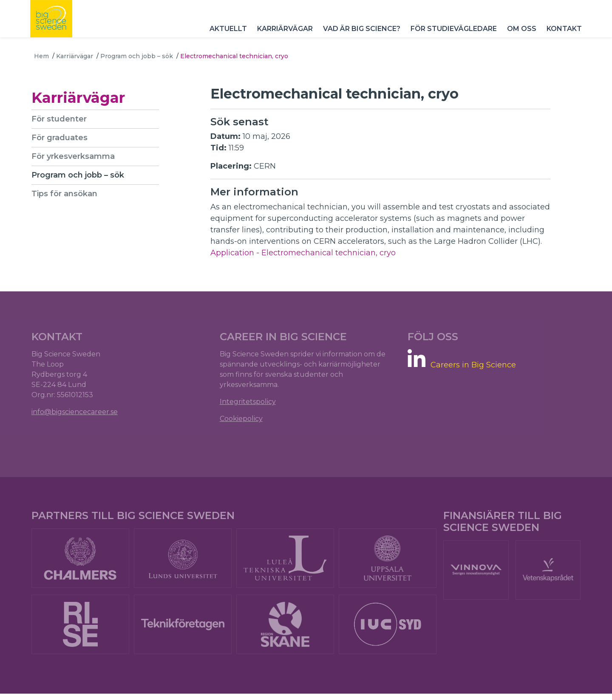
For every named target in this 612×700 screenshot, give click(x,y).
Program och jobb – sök (137, 56)
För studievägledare (450, 38)
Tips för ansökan (67, 194)
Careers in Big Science (472, 368)
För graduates (62, 138)
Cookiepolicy (242, 422)
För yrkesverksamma (76, 156)
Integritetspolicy (249, 405)
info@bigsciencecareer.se (77, 415)
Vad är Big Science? (358, 38)
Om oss (518, 38)
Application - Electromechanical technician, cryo (303, 253)
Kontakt (560, 38)
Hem (41, 56)
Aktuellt (224, 38)
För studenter (62, 119)
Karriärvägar (281, 38)
